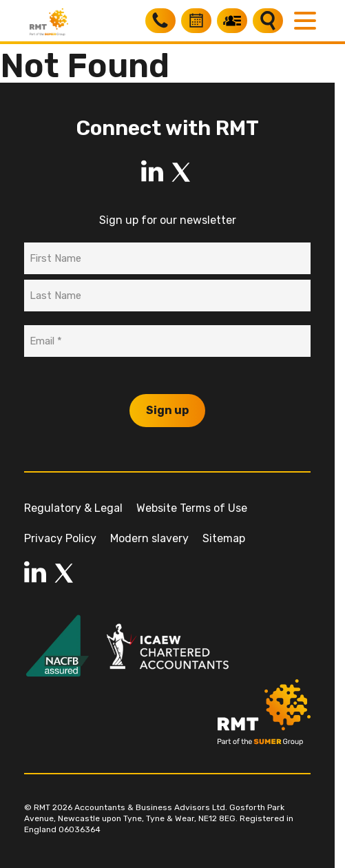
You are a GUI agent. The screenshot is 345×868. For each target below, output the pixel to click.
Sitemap (224, 538)
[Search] (268, 21)
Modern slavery (149, 538)
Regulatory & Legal (73, 508)
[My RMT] (232, 21)
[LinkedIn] (152, 172)
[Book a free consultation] (196, 21)
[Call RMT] (160, 21)
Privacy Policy (60, 538)
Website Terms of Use (192, 508)
